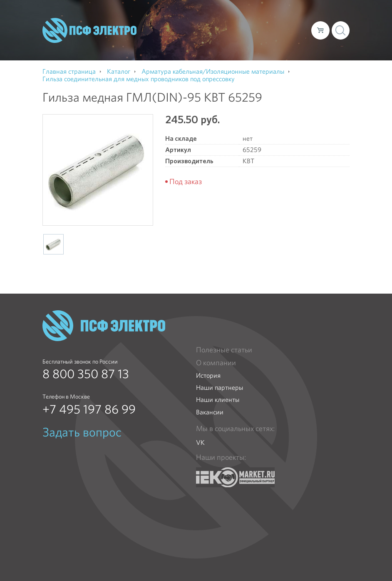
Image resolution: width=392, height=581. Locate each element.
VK (200, 443)
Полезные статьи (224, 350)
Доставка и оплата (243, 23)
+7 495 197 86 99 (89, 409)
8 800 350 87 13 (86, 374)
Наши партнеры (220, 388)
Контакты (153, 37)
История (208, 375)
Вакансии (210, 412)
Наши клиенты (218, 400)
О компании (158, 23)
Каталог (195, 23)
